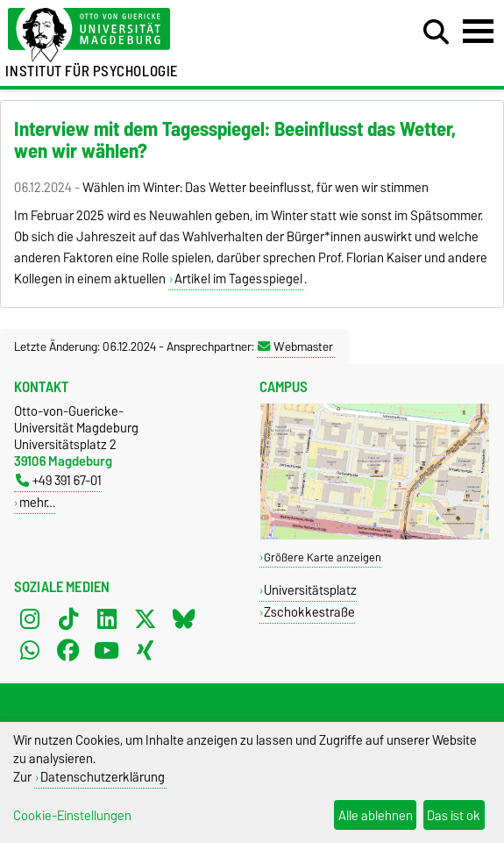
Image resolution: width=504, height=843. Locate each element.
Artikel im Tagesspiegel (238, 279)
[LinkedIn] (107, 618)
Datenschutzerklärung (103, 777)
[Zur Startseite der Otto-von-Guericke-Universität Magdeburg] (154, 36)
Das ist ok (454, 815)
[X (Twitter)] (146, 618)
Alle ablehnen (376, 815)
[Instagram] (30, 618)
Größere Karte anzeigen (323, 557)
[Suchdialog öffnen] (436, 32)
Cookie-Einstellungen (72, 815)
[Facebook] (68, 650)
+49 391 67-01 (59, 480)
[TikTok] (68, 618)
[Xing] (146, 650)
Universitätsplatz (310, 590)
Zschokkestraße (309, 612)
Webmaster (295, 346)
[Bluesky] (184, 618)
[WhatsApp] (30, 650)
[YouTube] (107, 650)
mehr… (37, 502)
